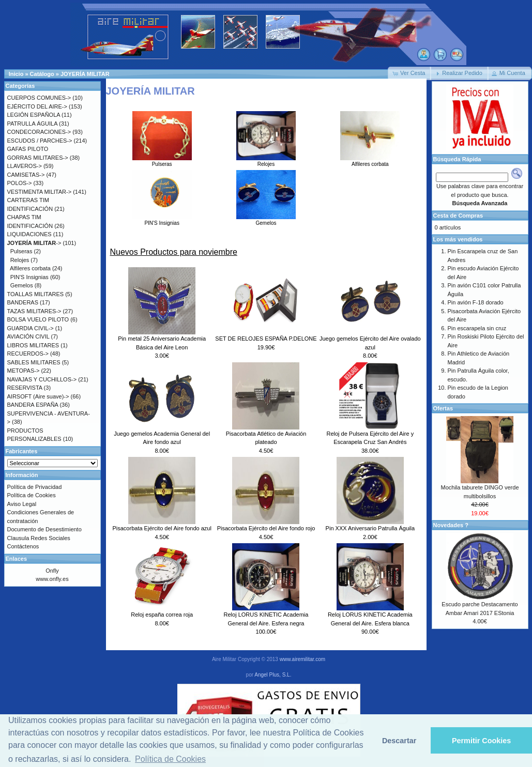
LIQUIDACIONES (29, 234)
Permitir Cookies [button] (481, 741)
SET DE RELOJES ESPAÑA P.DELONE (266, 339)
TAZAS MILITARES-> (34, 311)
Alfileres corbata (370, 161)
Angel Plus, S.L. (273, 675)
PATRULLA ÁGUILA (32, 124)
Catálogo (42, 74)
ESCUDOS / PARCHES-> (40, 141)
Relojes (266, 161)
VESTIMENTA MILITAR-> (40, 192)
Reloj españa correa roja (162, 615)
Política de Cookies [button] (170, 759)
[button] (409, 73)
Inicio (16, 74)
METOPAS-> (24, 371)
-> (34, 243)
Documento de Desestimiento (44, 529)
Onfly (52, 571)
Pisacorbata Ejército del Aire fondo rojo (266, 528)
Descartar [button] (399, 741)
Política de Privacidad (35, 487)
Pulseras (162, 161)
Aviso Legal (22, 504)
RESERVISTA (25, 388)
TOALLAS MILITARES (36, 294)
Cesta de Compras (458, 216)
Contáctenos (23, 546)
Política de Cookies (32, 495)
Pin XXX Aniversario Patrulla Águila (370, 528)
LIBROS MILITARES (33, 345)
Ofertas (443, 408)
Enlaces (17, 559)
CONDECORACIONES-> (39, 132)
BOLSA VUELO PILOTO (38, 319)
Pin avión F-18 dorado (476, 302)
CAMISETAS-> (26, 175)
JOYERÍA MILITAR (85, 74)
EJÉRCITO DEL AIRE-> (37, 106)
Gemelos (266, 220)
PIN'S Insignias (162, 220)
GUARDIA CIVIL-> (31, 328)
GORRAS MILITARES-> (38, 158)
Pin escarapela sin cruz (477, 328)
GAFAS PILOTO (28, 149)
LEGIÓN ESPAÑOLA (34, 115)
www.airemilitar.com (302, 659)
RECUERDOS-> (28, 354)
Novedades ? (451, 525)
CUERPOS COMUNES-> (39, 98)
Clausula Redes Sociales (39, 538)
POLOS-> (20, 183)
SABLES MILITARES (34, 362)
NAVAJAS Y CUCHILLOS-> (42, 379)
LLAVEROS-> (25, 166)
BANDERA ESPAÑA (33, 405)
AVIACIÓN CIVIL (28, 336)
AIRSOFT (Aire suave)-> (38, 396)
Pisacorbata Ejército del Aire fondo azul (162, 528)
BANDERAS (23, 302)
